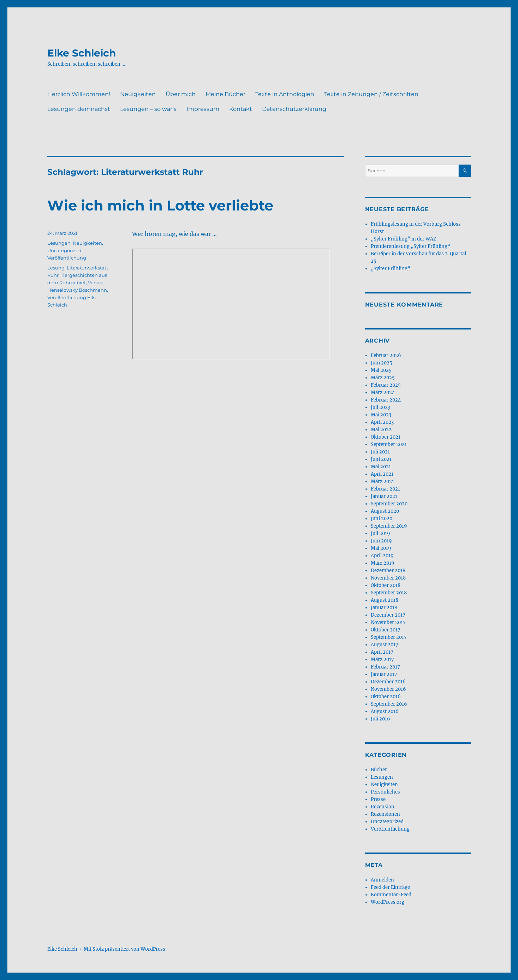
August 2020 (385, 511)
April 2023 (382, 422)
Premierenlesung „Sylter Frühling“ (410, 246)
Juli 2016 (380, 719)
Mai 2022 (381, 430)
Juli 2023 (380, 407)
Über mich (181, 94)
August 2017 (385, 645)
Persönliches (385, 792)
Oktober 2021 (386, 437)
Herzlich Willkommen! (79, 94)
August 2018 (385, 600)
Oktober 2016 (386, 697)
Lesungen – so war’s (148, 109)
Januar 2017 (384, 674)
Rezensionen (385, 814)
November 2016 (388, 689)
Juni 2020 (382, 519)
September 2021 (389, 444)
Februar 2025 (386, 385)
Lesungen (59, 243)
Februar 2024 (386, 400)
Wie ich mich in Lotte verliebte (160, 205)
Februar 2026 (386, 355)
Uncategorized (64, 250)
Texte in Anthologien (285, 94)
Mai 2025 (381, 370)
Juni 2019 (381, 541)
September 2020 (389, 504)
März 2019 (383, 563)
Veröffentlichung (67, 258)
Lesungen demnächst (79, 109)
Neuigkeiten (138, 94)
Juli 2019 (380, 533)
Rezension (383, 807)
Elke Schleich (82, 53)
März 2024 (383, 393)
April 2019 (382, 556)
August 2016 (385, 711)
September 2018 (389, 593)
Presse (378, 799)
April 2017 (382, 652)
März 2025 (383, 378)
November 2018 (388, 578)
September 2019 (389, 526)
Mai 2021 (381, 467)
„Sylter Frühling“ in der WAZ (404, 239)
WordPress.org (388, 902)
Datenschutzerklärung (294, 109)
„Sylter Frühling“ (391, 269)
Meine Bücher (225, 94)
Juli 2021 (380, 452)
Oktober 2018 (386, 585)
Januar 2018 (384, 608)
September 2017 (389, 637)
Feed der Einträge (390, 887)
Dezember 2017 (388, 615)
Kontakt (241, 109)
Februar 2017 (385, 667)
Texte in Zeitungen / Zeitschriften (371, 94)
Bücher (379, 770)
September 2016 (389, 704)
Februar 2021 (385, 489)
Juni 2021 (381, 459)
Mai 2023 (381, 415)
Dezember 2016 (388, 682)
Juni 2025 (382, 363)
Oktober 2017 (386, 630)
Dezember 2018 (388, 571)
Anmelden (382, 880)
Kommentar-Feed (391, 895)
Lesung (56, 268)
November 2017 (388, 622)
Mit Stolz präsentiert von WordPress (124, 949)
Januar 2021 (384, 496)
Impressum (203, 109)
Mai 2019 (381, 548)
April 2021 (382, 474)
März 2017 (382, 660)
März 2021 (382, 482)
